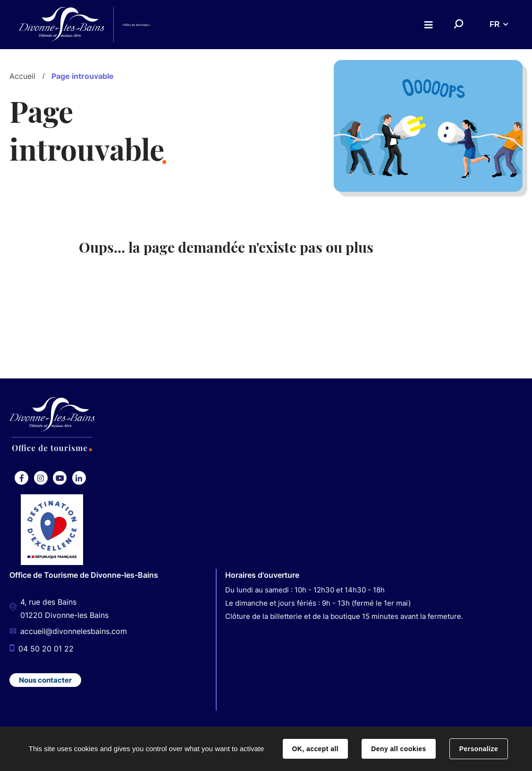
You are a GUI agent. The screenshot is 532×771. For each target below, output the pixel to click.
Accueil (22, 76)
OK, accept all (315, 749)
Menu (429, 25)
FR (494, 24)
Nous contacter (45, 680)
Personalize (479, 749)
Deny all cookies (398, 749)
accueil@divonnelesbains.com (74, 632)
